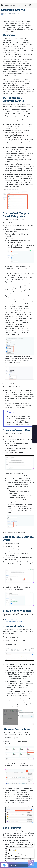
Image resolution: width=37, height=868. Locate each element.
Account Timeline (11, 619)
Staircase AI (13, 5)
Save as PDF (2, 16)
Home (6, 5)
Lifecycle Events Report (13, 622)
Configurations (23, 5)
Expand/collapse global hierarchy (3, 5)
